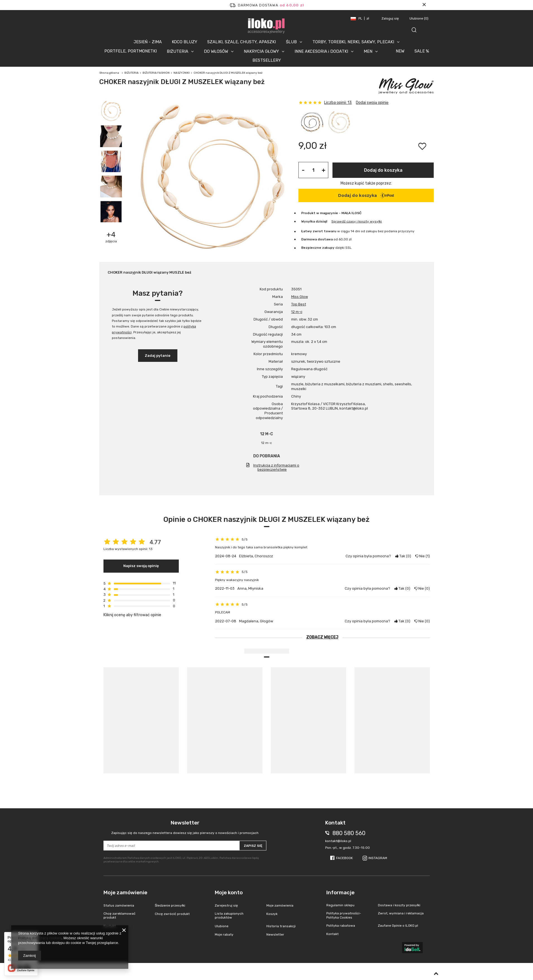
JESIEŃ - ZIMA (148, 42)
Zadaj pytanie (158, 356)
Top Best (299, 304)
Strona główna (109, 73)
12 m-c (297, 312)
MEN (368, 51)
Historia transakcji (281, 926)
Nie (423, 556)
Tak (403, 556)
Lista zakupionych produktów (229, 916)
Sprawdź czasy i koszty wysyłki (357, 221)
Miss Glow (300, 297)
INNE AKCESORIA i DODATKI (321, 51)
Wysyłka (308, 221)
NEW (400, 51)
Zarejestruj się (226, 905)
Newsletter (185, 827)
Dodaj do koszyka (383, 170)
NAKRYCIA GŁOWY (261, 51)
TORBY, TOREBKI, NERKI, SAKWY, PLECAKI (353, 42)
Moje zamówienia (280, 905)
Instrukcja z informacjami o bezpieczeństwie (276, 467)
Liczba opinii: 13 (338, 103)
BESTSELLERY (267, 60)
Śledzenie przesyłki (170, 905)
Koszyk (272, 914)
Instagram (378, 858)
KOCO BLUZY (184, 42)
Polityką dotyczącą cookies (40, 938)
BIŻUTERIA (178, 51)
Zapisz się (253, 846)
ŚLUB (291, 42)
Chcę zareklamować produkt (120, 916)
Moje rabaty (224, 934)
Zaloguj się (391, 18)
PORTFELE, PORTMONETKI (131, 51)
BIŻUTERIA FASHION (156, 73)
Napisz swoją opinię (141, 566)
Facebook (344, 858)
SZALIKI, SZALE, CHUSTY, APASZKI (242, 42)
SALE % (422, 51)
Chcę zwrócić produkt (172, 914)
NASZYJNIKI (182, 73)
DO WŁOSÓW (216, 51)
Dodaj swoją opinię (372, 103)
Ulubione (419, 18)
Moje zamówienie (125, 892)
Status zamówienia (119, 905)
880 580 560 (349, 833)
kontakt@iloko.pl (338, 841)
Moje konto (229, 892)
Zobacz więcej (322, 637)
